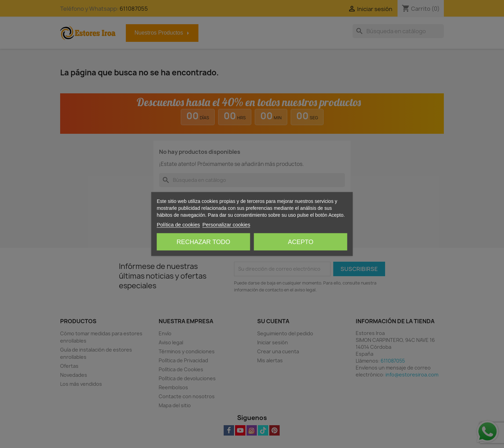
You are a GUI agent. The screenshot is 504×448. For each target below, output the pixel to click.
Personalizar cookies (226, 225)
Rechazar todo (203, 242)
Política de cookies (178, 225)
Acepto (301, 242)
